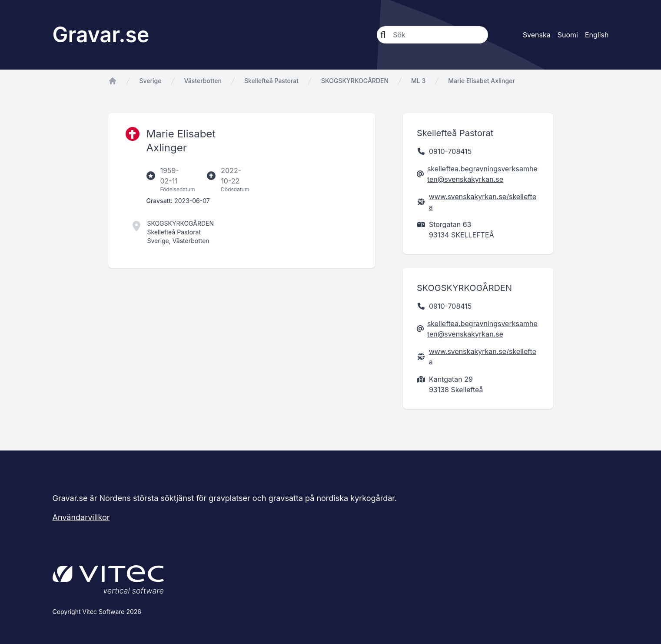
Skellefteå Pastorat (271, 81)
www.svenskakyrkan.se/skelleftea (483, 202)
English (597, 35)
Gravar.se (101, 35)
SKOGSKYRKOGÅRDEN (355, 81)
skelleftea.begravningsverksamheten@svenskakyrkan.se (482, 174)
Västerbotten (203, 81)
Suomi (568, 35)
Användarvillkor (81, 517)
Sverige (151, 81)
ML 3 (418, 81)
